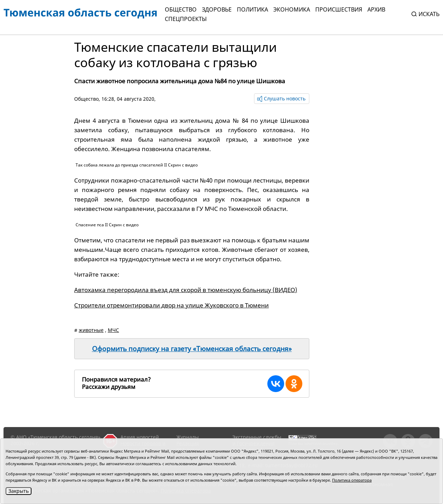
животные (91, 330)
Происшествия (339, 9)
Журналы (188, 437)
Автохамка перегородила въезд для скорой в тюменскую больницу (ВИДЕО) (186, 290)
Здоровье (217, 9)
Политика (252, 9)
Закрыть (19, 491)
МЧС (113, 330)
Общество (181, 9)
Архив (376, 9)
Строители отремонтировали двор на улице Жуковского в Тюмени (171, 305)
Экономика (292, 9)
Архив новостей (140, 437)
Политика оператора (352, 480)
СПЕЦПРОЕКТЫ (186, 19)
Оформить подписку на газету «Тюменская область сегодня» (192, 349)
